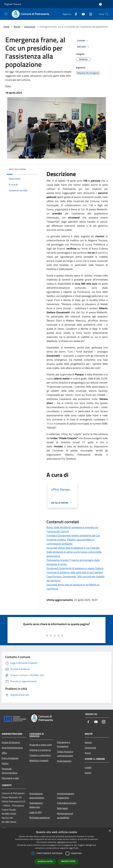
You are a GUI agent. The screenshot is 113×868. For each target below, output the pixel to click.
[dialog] (56, 848)
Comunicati (30, 27)
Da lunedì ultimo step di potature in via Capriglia (73, 548)
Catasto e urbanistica (40, 755)
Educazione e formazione (64, 744)
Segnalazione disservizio (36, 805)
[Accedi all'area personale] (100, 4)
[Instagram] (89, 14)
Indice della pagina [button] (17, 169)
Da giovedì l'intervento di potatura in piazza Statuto (75, 568)
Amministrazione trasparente (66, 796)
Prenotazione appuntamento (37, 796)
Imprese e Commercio (40, 750)
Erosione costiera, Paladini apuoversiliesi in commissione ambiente (70, 542)
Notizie (88, 742)
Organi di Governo (11, 742)
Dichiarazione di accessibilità (65, 815)
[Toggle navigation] (6, 14)
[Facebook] (75, 14)
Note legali (62, 808)
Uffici (4, 753)
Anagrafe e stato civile (41, 745)
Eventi (88, 773)
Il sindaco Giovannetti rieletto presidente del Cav (73, 535)
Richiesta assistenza (40, 818)
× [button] (110, 831)
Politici (5, 763)
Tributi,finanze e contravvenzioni (65, 754)
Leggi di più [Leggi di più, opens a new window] (73, 848)
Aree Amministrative (12, 748)
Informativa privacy (67, 803)
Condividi (83, 41)
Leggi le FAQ (36, 812)
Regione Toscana (13, 4)
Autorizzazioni (64, 761)
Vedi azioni (84, 47)
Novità (17, 27)
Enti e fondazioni (10, 758)
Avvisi (88, 753)
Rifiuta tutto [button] (68, 861)
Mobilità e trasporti (39, 760)
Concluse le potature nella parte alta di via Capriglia (75, 572)
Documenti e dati (10, 778)
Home (6, 27)
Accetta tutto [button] (45, 861)
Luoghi (88, 767)
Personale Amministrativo (10, 771)
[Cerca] (107, 14)
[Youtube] (82, 14)
